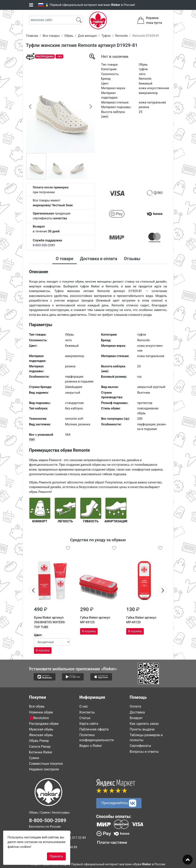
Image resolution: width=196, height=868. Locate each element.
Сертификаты (140, 746)
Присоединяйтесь (119, 803)
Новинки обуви (41, 712)
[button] (30, 106)
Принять (56, 856)
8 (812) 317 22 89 (74, 838)
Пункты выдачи (142, 729)
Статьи (85, 718)
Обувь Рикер (39, 741)
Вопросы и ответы (144, 751)
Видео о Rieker (91, 746)
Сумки (34, 758)
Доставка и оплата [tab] (99, 259)
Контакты (87, 712)
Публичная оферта (94, 729)
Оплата (135, 706)
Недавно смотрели (44, 769)
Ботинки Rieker (41, 752)
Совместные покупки (46, 763)
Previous (33, 590)
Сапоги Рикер (40, 746)
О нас (84, 706)
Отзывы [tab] (132, 259)
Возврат (136, 718)
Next (163, 590)
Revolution (39, 718)
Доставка (137, 712)
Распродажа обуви (44, 723)
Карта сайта (89, 723)
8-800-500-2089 (44, 245)
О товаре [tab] (65, 259)
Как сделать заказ (144, 723)
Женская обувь (41, 735)
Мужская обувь (41, 729)
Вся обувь (37, 706)
